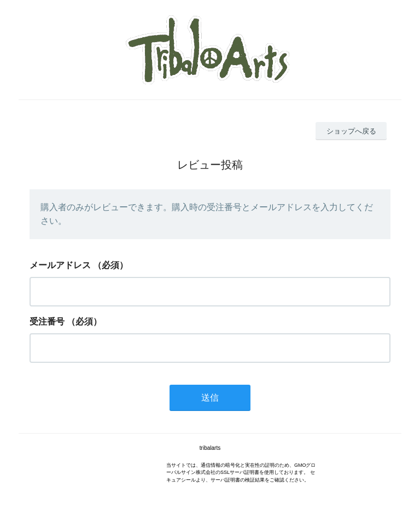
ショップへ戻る (351, 131)
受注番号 (47, 322)
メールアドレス (60, 265)
